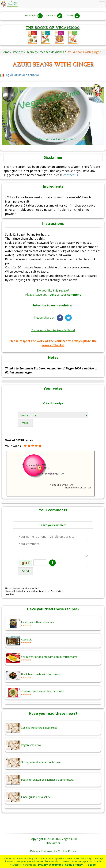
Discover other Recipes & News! (53, 330)
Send (26, 571)
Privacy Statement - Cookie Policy (60, 865)
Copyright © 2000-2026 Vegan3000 (53, 839)
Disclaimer (53, 843)
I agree (91, 865)
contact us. (71, 175)
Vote (25, 423)
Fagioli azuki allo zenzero (20, 75)
